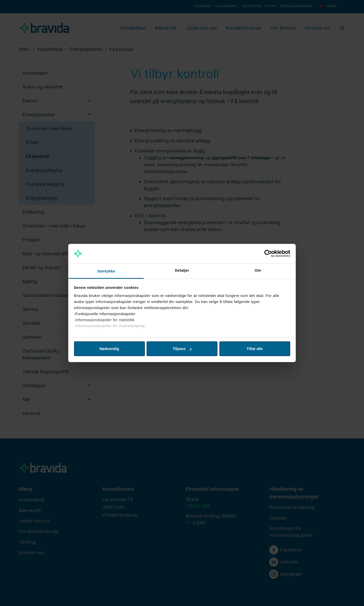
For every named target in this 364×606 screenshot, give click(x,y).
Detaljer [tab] (182, 270)
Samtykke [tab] (106, 271)
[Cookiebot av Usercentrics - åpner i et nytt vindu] (268, 254)
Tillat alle (255, 349)
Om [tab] (258, 270)
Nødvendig (109, 349)
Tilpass (182, 349)
